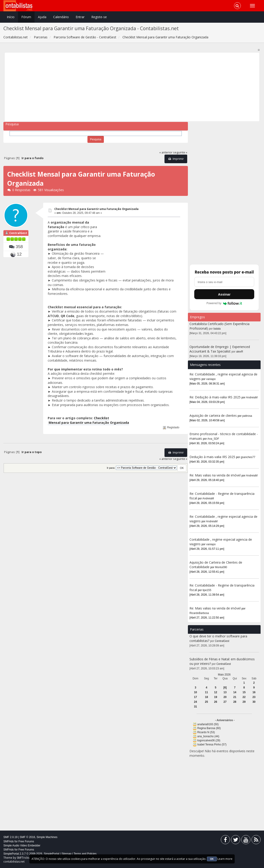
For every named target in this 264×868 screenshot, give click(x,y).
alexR (240, 352)
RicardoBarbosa (199, 613)
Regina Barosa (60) (209, 728)
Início (11, 17)
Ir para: (111, 468)
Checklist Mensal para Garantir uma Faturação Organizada (96, 209)
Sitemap (66, 854)
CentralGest (18, 233)
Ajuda (42, 17)
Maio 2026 (224, 675)
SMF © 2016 (27, 837)
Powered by (224, 303)
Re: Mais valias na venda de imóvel (215, 475)
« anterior (166, 152)
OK (212, 859)
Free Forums (26, 841)
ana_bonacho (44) (208, 736)
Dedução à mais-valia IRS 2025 (212, 457)
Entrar (80, 17)
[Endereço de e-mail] (224, 282)
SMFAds (9, 841)
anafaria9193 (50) (208, 724)
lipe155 (207, 590)
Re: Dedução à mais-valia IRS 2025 (215, 397)
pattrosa (247, 416)
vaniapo (211, 379)
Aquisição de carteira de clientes (214, 416)
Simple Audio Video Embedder (22, 846)
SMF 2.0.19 (10, 837)
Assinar (224, 294)
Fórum (26, 17)
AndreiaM (252, 397)
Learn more (225, 859)
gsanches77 (248, 457)
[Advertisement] (132, 87)
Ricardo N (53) (206, 732)
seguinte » (180, 152)
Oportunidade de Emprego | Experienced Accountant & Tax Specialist (220, 349)
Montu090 (221, 567)
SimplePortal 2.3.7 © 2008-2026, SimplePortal (31, 854)
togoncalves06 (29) (209, 740)
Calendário (61, 17)
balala (217, 329)
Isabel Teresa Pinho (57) (212, 745)
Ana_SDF (213, 439)
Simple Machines (47, 837)
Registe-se (99, 17)
